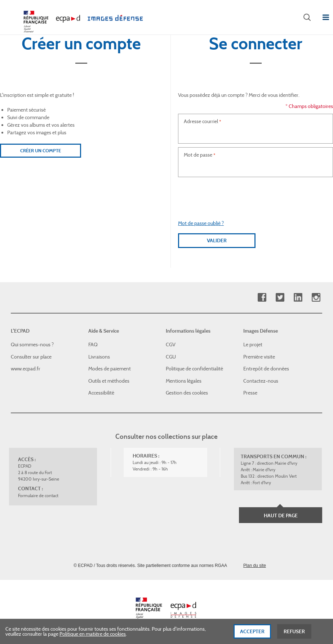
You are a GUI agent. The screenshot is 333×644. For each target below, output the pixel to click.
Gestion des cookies (187, 393)
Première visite (259, 357)
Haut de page (281, 515)
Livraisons (99, 357)
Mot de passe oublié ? (201, 223)
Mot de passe (198, 155)
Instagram (316, 298)
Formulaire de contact (38, 496)
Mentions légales (184, 381)
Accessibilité (101, 393)
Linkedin (298, 298)
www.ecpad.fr (26, 369)
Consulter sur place (31, 357)
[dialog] (166, 631)
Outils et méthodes (109, 381)
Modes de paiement (110, 369)
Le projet (253, 344)
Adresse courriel (201, 121)
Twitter (280, 298)
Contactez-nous (261, 381)
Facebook (262, 298)
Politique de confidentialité (194, 369)
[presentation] (256, 195)
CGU (171, 357)
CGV (171, 344)
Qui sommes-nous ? (32, 344)
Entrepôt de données (266, 369)
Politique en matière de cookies (93, 634)
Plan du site (255, 566)
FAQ (93, 344)
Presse (250, 393)
